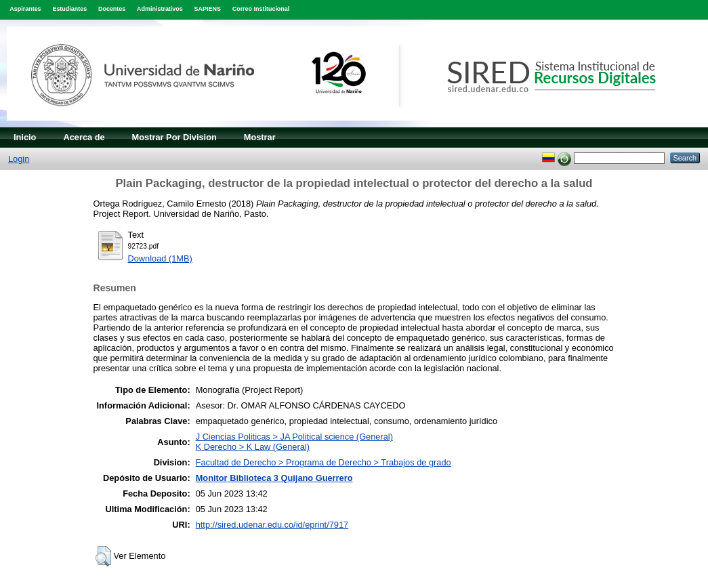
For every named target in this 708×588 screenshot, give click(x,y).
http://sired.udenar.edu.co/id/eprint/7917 (272, 525)
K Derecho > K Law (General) (253, 447)
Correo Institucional (261, 9)
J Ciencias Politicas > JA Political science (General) (294, 437)
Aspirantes (25, 9)
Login (19, 159)
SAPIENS (208, 9)
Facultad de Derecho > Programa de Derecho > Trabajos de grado (324, 462)
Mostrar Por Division (174, 137)
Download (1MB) (160, 258)
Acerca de (84, 137)
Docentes (112, 9)
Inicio (25, 137)
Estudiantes (69, 9)
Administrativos (160, 9)
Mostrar (260, 137)
